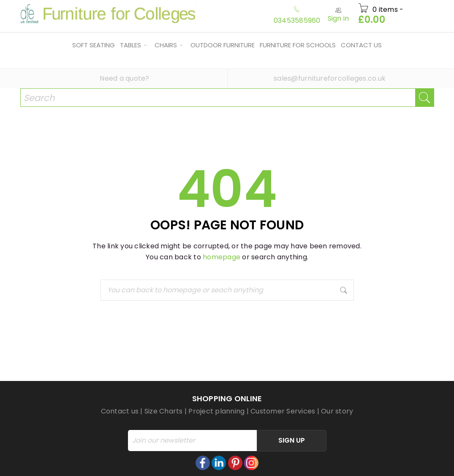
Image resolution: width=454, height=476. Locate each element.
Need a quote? (124, 78)
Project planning (216, 411)
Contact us (120, 411)
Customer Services (283, 411)
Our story (337, 411)
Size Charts (164, 411)
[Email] (192, 441)
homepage (222, 257)
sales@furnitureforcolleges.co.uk (330, 78)
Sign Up (292, 440)
